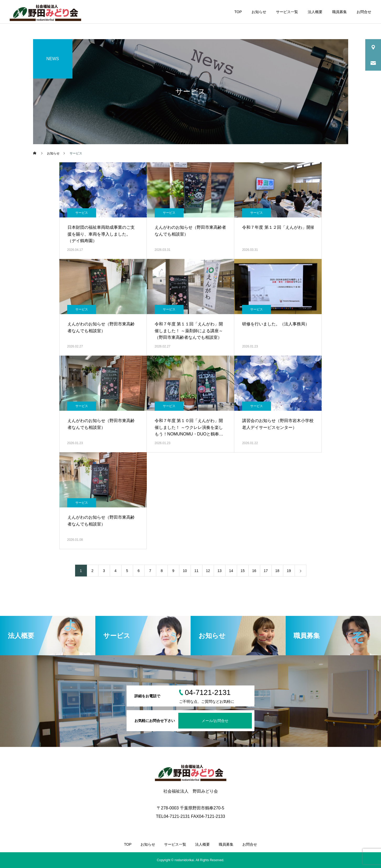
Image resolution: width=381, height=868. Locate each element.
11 (196, 571)
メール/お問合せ (215, 721)
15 (243, 571)
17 (266, 571)
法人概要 (315, 12)
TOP (238, 12)
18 (277, 571)
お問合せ (364, 12)
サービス (82, 213)
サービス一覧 (287, 12)
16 (254, 571)
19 (289, 571)
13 (220, 571)
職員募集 (340, 12)
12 (208, 571)
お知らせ (259, 12)
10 (185, 571)
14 (231, 571)
